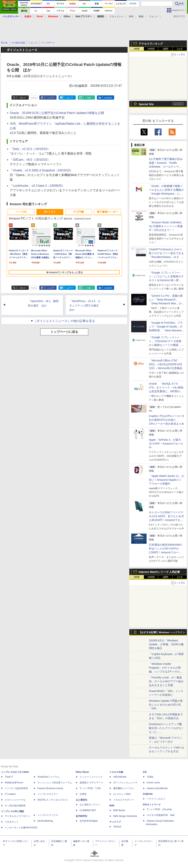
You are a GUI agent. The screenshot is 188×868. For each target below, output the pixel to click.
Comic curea (153, 783)
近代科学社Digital (89, 821)
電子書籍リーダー (107, 212)
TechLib (117, 827)
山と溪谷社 (82, 800)
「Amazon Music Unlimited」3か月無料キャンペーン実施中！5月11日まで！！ (166, 226)
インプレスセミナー (48, 794)
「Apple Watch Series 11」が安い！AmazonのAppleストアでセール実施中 (167, 480)
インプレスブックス (48, 815)
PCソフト (50, 212)
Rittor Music (82, 772)
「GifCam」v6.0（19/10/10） (30, 160)
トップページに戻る (64, 332)
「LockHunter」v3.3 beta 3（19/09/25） (37, 186)
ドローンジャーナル (15, 800)
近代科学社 (82, 816)
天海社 (150, 777)
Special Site (146, 104)
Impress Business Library (50, 788)
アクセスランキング (151, 44)
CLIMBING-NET (88, 810)
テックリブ (115, 822)
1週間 (165, 49)
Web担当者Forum (14, 783)
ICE (145, 772)
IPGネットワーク (152, 805)
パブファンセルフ (156, 799)
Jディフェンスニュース (125, 783)
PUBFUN (148, 794)
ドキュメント (116, 16)
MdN (112, 806)
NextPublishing (45, 821)
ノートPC (21, 212)
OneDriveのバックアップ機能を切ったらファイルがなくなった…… (166, 728)
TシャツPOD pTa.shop (159, 809)
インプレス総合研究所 (16, 788)
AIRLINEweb (120, 777)
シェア (51, 98)
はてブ (70, 98)
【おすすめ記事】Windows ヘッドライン (162, 632)
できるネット (12, 822)
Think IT (9, 777)
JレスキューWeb (122, 794)
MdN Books (119, 810)
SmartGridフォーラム (48, 777)
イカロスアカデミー (124, 800)
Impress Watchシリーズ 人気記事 (159, 572)
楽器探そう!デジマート (91, 783)
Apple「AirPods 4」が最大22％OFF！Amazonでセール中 (166, 444)
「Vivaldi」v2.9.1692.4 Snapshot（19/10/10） (41, 170)
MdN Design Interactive (125, 816)
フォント (153, 16)
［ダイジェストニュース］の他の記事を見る (64, 321)
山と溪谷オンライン (90, 805)
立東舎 (83, 794)
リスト (34, 98)
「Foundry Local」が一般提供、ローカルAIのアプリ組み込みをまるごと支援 (166, 681)
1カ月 (180, 49)
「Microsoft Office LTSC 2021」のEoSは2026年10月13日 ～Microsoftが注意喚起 (166, 364)
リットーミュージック (91, 777)
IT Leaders (10, 794)
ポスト (23, 98)
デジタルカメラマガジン (17, 816)
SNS (131, 16)
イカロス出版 (116, 772)
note (89, 98)
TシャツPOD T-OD (90, 788)
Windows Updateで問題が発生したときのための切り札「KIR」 (166, 705)
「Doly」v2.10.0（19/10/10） (30, 149)
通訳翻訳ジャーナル (124, 788)
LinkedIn (108, 98)
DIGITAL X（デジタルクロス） (53, 800)
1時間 (137, 49)
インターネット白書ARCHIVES (21, 828)
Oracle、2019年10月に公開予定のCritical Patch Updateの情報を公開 (57, 113)
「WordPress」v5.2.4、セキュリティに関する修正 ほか (85, 305)
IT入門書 (79, 212)
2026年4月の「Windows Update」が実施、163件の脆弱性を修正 (166, 644)
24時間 (151, 49)
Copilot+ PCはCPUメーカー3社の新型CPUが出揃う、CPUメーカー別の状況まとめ (167, 420)
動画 (141, 16)
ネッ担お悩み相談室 (15, 806)
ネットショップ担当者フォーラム (55, 783)
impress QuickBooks (157, 788)
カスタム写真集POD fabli (161, 815)
